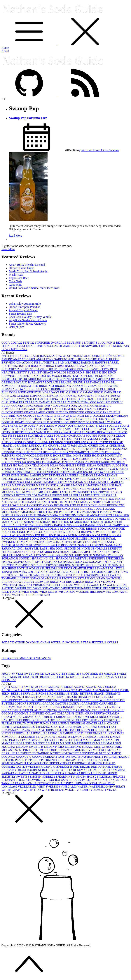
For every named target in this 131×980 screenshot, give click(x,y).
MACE (88, 740)
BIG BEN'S (94, 372)
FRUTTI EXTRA (67, 439)
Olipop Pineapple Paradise (25, 307)
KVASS (112, 642)
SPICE (81, 777)
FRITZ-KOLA (32, 439)
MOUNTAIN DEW (78, 489)
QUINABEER (113, 522)
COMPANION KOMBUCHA (40, 409)
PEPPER (31, 760)
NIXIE (120, 499)
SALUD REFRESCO (64, 545)
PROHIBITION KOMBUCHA (70, 522)
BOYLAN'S (36, 382)
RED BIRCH (82, 767)
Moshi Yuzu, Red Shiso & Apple (28, 271)
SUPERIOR (50, 568)
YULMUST (99, 790)
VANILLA (93, 677)
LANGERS (73, 475)
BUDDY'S (93, 389)
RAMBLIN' (93, 525)
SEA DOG (57, 548)
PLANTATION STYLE (102, 515)
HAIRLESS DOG (87, 449)
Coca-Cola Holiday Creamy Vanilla (30, 317)
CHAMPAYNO (23, 399)
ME (105, 485)
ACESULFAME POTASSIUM (54, 687)
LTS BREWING (12, 482)
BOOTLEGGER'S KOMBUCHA (22, 379)
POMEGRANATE (14, 763)
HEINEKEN (34, 452)
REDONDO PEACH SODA (30, 532)
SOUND (25, 558)
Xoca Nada (15, 281)
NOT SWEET (71, 753)
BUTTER (119, 700)
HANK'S (105, 449)
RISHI (116, 532)
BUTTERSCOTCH (14, 703)
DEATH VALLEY (46, 419)
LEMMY (87, 475)
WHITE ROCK (119, 588)
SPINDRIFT (97, 558)
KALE (103, 733)
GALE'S (93, 439)
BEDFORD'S (11, 369)
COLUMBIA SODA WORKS (72, 406)
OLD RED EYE (88, 505)
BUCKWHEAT (102, 700)
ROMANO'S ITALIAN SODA (21, 539)
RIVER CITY (26, 535)
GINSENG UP (45, 442)
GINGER (32, 677)
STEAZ (37, 565)
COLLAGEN (66, 713)
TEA (87, 642)
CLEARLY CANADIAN (41, 402)
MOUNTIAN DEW (104, 489)
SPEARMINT (66, 777)
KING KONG (24, 472)
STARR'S (25, 565)
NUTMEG (114, 753)
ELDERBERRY (26, 720)
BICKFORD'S (77, 372)
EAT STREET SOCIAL (105, 426)
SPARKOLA (64, 558)
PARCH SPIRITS (71, 512)
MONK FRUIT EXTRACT (57, 750)
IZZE (18, 462)
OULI (100, 509)
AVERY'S (94, 343)
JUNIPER (91, 733)
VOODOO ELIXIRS (61, 585)
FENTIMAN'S (119, 429)
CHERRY (102, 707)
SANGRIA (118, 770)
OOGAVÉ (55, 509)
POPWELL (75, 519)
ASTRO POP (96, 359)
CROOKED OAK (97, 412)
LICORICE (50, 740)
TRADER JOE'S (62, 575)
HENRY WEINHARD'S (74, 452)
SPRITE (41, 562)
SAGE (97, 770)
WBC (57, 588)
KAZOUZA (60, 469)
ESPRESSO (112, 720)
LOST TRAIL (110, 479)
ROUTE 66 (98, 539)
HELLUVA (51, 452)
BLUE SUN (76, 343)
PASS (46, 658)
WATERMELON (101, 787)
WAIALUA (99, 585)
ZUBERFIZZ (41, 595)
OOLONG (9, 757)
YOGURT (83, 790)
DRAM (116, 422)
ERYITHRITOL (71, 720)
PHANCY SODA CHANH (54, 515)
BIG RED (25, 376)
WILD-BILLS (49, 592)
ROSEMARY (82, 770)
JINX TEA (33, 465)
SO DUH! (76, 555)
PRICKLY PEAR (61, 763)
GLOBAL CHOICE (100, 442)
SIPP (115, 552)
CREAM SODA (12, 717)
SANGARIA (114, 545)
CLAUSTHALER (13, 402)
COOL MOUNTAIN (72, 409)
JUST (48, 469)
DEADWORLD (93, 346)
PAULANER (91, 512)
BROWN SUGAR (58, 700)
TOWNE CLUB (40, 575)
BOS (79, 379)
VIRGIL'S (40, 585)
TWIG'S (115, 575)
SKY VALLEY (32, 555)
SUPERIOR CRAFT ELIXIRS (77, 568)
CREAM (112, 713)
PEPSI (29, 343)
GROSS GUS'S (31, 449)
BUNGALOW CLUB (52, 392)
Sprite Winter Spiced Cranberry (27, 324)
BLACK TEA (34, 697)
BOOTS (49, 379)
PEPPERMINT (48, 760)
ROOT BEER (93, 674)
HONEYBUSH (101, 730)
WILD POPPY (11, 592)
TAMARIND (100, 780)
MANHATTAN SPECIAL (82, 482)
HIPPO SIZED (99, 452)
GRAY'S (54, 446)
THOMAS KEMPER (104, 572)
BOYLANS (53, 382)
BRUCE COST (41, 389)
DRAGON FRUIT (110, 717)
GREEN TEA (107, 727)
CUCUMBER (45, 717)
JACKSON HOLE (34, 462)
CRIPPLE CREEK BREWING (66, 412)
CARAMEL (108, 703)
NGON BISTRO (104, 499)
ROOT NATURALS (53, 539)
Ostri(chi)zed (17, 327)
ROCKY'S (94, 535)
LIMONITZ (44, 479)
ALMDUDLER (94, 356)
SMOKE (36, 777)
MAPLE (54, 743)
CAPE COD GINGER (16, 396)
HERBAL (38, 730)
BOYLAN (21, 382)
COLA (51, 713)
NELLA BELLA (74, 495)
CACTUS (62, 703)
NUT (103, 753)
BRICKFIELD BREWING (38, 386)
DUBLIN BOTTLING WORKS (48, 426)
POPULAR (59, 519)
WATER (58, 642)
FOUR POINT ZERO (112, 436)
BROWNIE (23, 389)
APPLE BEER (78, 359)
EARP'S (83, 426)
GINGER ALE (97, 723)
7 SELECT (25, 356)
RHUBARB (10, 770)
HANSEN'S (120, 449)
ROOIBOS (34, 770)
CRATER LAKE (35, 412)
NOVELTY (90, 753)
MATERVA (94, 485)
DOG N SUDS (107, 419)
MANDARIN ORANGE (17, 743)
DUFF (73, 426)
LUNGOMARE (34, 482)
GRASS (92, 727)
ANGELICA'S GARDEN (52, 359)
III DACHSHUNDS (82, 459)
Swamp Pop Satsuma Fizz (28, 118)
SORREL (49, 777)
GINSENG (44, 727)
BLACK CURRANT (107, 694)
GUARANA (10, 730)
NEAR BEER (22, 753)
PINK (88, 760)
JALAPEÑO (34, 733)
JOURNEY (104, 465)
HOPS (117, 730)
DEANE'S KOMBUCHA (18, 419)
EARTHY (8, 720)
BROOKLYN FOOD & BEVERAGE (78, 386)
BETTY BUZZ (27, 372)
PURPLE (109, 763)
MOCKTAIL (114, 747)
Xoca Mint (15, 285)
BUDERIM (108, 389)
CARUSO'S (86, 396)
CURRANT (62, 717)
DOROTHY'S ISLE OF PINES (45, 422)
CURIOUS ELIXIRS (37, 416)
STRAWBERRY (37, 780)
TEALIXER (69, 572)
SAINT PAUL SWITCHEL (33, 545)
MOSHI (60, 489)
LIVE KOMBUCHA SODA (83, 479)
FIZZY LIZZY (18, 436)
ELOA (124, 426)
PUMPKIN (95, 763)
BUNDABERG (28, 392)
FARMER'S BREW (51, 429)
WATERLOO (24, 588)
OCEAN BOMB (54, 505)
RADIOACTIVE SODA (70, 525)
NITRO (56, 753)
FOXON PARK (12, 439)
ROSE (68, 770)
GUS (71, 449)
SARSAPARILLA (14, 773)
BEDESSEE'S (103, 366)
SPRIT (30, 562)
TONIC (69, 783)
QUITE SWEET (69, 674)
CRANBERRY (95, 713)
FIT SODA (76, 432)
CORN (80, 713)
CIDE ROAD (112, 399)
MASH (66, 485)
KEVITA (75, 469)
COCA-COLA (12, 343)
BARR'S (101, 362)
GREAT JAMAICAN (74, 446)
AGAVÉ (92, 687)
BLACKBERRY (55, 697)
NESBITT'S (93, 495)
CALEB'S (73, 392)
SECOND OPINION (78, 548)
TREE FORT (82, 575)
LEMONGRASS (31, 740)
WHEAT (119, 787)
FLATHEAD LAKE (41, 436)
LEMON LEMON (106, 475)
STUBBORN (63, 565)
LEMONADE (11, 740)
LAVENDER (47, 737)
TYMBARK (10, 578)
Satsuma (114, 150)
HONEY (84, 730)
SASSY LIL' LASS (37, 548)
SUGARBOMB (80, 780)
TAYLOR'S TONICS (47, 572)
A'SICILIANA (43, 356)
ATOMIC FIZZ (32, 362)
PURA (94, 522)
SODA (8, 642)
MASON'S (79, 485)
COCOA (8, 713)
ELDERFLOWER (49, 720)
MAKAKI (101, 740)
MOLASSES (10, 750)
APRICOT (68, 690)
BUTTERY (35, 703)
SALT (106, 770)
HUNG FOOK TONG (55, 459)
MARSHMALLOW (109, 743)
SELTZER (99, 642)
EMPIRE (8, 429)
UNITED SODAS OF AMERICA (59, 346)
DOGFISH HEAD (13, 422)
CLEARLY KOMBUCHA (73, 402)
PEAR (20, 760)
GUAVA (25, 730)
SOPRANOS (10, 558)
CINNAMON (66, 710)
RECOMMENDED (26, 658)
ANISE (42, 690)
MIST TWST (22, 489)
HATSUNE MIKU (14, 452)
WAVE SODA (43, 588)
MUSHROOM (102, 750)
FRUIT (9, 674)
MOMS (49, 489)
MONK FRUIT (29, 750)
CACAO (49, 703)
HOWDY (23, 459)
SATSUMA (54, 773)
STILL (21, 780)
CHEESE (88, 707)
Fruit (98, 150)
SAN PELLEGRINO (92, 545)
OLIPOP (109, 343)
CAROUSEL (69, 396)
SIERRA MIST (83, 552)
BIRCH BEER (57, 694)
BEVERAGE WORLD (52, 372)
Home (5, 48)
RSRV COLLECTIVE (59, 542)
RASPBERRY (63, 767)
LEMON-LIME (109, 737)
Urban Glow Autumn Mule (25, 304)
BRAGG (67, 382)
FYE (83, 439)
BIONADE (39, 376)
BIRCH (41, 694)
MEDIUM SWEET (30, 747)
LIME (11, 680)
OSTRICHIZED (85, 509)
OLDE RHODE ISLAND (18, 509)
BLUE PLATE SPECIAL (79, 376)
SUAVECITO (103, 565)
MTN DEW (19, 349)
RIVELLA (9, 535)
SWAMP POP (106, 568)
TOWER (23, 575)
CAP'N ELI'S (113, 392)
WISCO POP (67, 592)
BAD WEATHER (69, 362)
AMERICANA (11, 359)
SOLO (88, 555)
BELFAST (27, 369)
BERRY (48, 677)
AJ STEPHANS (74, 356)
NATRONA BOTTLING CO (20, 495)
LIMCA (30, 479)
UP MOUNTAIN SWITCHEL (104, 578)
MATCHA (9, 747)
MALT (113, 740)
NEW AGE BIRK (51, 499)
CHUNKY (49, 710)
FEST (6, 432)
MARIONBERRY (84, 743)
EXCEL (20, 429)
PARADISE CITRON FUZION (39, 512)
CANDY (75, 703)
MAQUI (104, 482)
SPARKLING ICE (43, 558)
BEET (16, 694)
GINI (31, 442)
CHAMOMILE (71, 707)
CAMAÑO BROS (92, 392)
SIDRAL (66, 552)
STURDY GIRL (83, 565)
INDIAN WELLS (107, 459)
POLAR (16, 519)
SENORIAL (99, 548)
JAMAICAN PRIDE (88, 462)
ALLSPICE (9, 690)
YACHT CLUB (22, 595)
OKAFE (71, 505)
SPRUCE (119, 777)
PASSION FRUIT (70, 757)
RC (11, 529)
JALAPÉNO (51, 733)
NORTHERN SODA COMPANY (72, 502)
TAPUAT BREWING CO (18, 572)
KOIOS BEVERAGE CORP (52, 472)
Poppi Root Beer (19, 278)
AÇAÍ (6, 687)
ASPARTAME (85, 690)
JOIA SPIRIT (68, 465)
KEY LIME (116, 733)
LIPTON (59, 479)
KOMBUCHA (40, 642)
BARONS (88, 362)
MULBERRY (83, 750)
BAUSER (72, 366)
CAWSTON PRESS (107, 396)
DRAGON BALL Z (98, 422)
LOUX (124, 479)
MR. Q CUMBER (50, 492)
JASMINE (67, 733)
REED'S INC (57, 532)
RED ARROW (70, 529)
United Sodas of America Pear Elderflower (34, 288)
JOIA (54, 465)
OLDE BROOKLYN (111, 505)
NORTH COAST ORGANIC (33, 502)
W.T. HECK (82, 585)
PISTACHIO (101, 760)
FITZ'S (123, 432)
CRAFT (91, 409)
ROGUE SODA (111, 535)
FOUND (92, 436)
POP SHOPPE (32, 519)
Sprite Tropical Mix (20, 314)
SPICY (92, 777)
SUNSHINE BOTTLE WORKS (22, 568)
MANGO (40, 743)
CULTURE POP (12, 416)
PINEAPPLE (74, 760)
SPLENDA (105, 777)
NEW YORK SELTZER (78, 499)
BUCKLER (77, 389)
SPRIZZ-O (55, 562)
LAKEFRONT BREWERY (48, 475)
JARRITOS (109, 462)
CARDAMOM (11, 707)
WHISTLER (101, 588)
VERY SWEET (28, 674)
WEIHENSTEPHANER (77, 588)
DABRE (56, 416)
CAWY (7, 399)
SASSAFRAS (36, 773)
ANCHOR (29, 359)
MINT (100, 747)
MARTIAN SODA (48, 485)
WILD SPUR (30, 592)
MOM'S (37, 489)
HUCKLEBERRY (13, 733)
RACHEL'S (10, 525)
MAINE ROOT (55, 482)
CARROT (28, 707)
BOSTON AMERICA (97, 379)
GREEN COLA (99, 446)
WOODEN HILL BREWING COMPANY (102, 592)
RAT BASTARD (112, 525)
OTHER (22, 642)
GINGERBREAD (24, 727)
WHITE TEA (33, 790)
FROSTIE (49, 439)
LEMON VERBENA (85, 737)
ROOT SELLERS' (78, 539)
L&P (112, 472)
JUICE (79, 733)
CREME (29, 717)
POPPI (46, 519)
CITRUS (48, 674)
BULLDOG (10, 392)
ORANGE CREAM (45, 757)
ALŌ (109, 356)
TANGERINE (118, 780)
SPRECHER (45, 343)
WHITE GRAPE (13, 790)
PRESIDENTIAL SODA (35, 522)
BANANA (102, 690)
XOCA (7, 595)
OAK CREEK (34, 505)
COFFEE (39, 713)
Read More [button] (8, 249)
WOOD (71, 790)
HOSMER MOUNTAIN (107, 455)
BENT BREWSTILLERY (94, 369)
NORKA (8, 502)
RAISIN (47, 767)
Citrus (105, 150)
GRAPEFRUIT (75, 727)
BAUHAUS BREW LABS (48, 366)
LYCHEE (76, 740)
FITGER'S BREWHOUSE (101, 432)
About (5, 51)
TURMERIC (83, 783)
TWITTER (99, 783)
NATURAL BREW (50, 495)
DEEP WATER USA (71, 419)
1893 (6, 356)
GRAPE (58, 727)
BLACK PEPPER (13, 697)
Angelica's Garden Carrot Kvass (28, 320)
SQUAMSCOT (100, 562)
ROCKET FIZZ (25, 346)
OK (7, 658)
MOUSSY (9, 492)
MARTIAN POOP (24, 485)
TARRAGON (24, 783)
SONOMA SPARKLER (108, 555)
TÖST (12, 575)
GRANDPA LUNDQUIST (31, 446)
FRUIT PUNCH (41, 723)
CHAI (56, 707)
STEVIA (9, 780)
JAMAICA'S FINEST (60, 462)
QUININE (9, 767)
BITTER (74, 694)
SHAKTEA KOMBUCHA (43, 552)
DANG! (79, 416)
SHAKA (19, 552)
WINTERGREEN (53, 790)
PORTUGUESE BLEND (99, 519)
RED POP (98, 767)
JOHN (45, 465)
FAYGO (104, 429)
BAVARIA (86, 366)
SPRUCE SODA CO (76, 562)
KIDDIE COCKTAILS (113, 469)
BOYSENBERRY (34, 700)
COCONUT (23, 713)
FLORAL (9, 723)
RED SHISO (114, 767)
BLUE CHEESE (103, 697)
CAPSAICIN (90, 703)
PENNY (20, 515)
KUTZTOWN (98, 472)
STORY (48, 565)
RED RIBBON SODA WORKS (99, 529)
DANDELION (80, 717)
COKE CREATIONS (39, 406)
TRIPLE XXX (100, 575)
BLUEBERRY (12, 700)
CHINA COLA (59, 399)
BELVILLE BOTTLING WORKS (56, 369)
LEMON (15, 677)
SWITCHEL (74, 642)
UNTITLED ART (74, 578)
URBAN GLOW (13, 582)
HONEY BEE (83, 455)
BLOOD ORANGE (80, 697)
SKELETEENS (12, 555)
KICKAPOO (90, 469)
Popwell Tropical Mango (23, 310)
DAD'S (68, 416)
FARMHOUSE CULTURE (81, 429)
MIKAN (88, 747)
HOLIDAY (69, 730)
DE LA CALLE (95, 416)
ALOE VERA (27, 690)
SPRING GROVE (13, 562)
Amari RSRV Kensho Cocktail (27, 265)
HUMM (35, 459)
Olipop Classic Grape (22, 268)
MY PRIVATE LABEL (107, 492)
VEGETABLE (28, 787)
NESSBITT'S (30, 499)
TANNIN (8, 783)
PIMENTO (79, 515)
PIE (61, 760)
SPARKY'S (81, 558)
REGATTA (73, 532)
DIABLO (91, 419)
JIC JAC (19, 465)
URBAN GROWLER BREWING (45, 582)
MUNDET (85, 492)
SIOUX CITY (102, 552)
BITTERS (87, 694)
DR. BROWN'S (75, 422)
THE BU (84, 572)
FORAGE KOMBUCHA (70, 436)
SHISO (112, 773)
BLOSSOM (55, 376)
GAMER (105, 439)
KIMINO (8, 472)
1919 (14, 356)
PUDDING (80, 763)
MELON (51, 747)
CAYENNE (44, 707)
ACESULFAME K (23, 687)
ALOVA (118, 356)
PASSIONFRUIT (93, 757)
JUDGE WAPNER (31, 469)
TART (38, 783)
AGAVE (80, 687)
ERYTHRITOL (93, 720)
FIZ (5, 436)
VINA (28, 585)
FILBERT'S (19, 432)
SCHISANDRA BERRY (77, 773)
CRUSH (114, 412)
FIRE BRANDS (58, 432)
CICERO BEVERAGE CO (86, 399)
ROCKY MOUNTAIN (72, 535)
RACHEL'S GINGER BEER (36, 525)
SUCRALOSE (59, 780)
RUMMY (80, 542)
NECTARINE (41, 753)
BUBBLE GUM (81, 700)
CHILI (17, 710)
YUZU (112, 790)
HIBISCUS (54, 730)
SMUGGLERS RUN (56, 555)
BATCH (25, 366)
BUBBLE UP (60, 389)
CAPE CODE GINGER (45, 396)
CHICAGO (41, 399)
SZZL (120, 568)
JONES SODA (87, 465)
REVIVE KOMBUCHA (96, 532)
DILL (94, 717)
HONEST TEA (63, 455)
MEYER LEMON (70, 747)
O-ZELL (18, 505)
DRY (109, 346)
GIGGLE (20, 442)
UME (111, 783)
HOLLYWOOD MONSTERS (34, 455)
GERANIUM (61, 723)
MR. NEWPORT (27, 492)
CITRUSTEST (102, 710)
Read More (15, 236)
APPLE (54, 690)
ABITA (58, 356)
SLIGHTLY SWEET (70, 677)
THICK (57, 783)
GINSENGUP (64, 442)
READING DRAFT (27, 529)
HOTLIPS (9, 459)
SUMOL (118, 565)
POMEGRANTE (38, 763)
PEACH (111, 757)
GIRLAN (81, 442)
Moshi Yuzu (16, 275)
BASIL (115, 690)
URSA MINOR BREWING (83, 582)
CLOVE (118, 710)
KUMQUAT (29, 737)
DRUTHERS (10, 426)
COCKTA (19, 406)
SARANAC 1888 (13, 548)
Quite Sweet (87, 150)
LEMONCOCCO (13, 479)
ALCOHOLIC (107, 687)
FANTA (32, 429)
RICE (22, 770)
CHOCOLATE (32, 710)
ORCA (61, 343)
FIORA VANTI (37, 432)
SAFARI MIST (97, 542)
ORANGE (110, 677)
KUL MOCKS (79, 472)
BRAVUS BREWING (88, 382)
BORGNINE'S (65, 379)
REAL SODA (50, 529)
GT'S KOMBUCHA (54, 449)
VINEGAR (69, 787)
